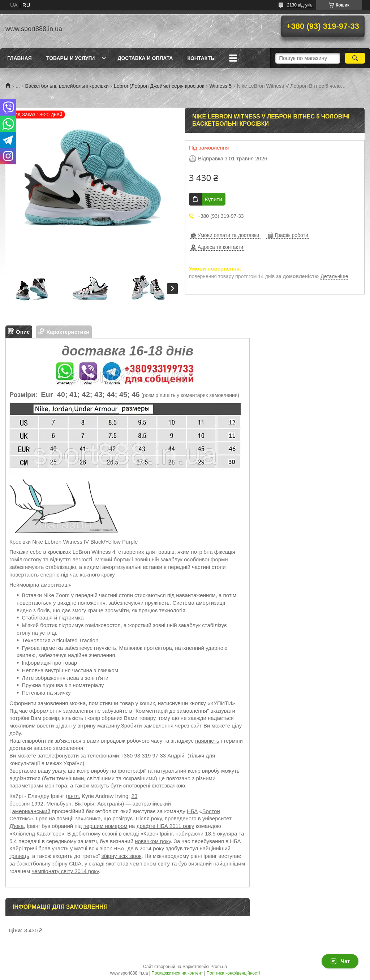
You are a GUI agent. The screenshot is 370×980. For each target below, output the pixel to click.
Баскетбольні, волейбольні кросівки (67, 86)
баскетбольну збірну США (49, 864)
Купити (214, 199)
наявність (207, 741)
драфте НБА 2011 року (165, 826)
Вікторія (84, 804)
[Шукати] (355, 58)
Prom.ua (219, 967)
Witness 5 (221, 86)
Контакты (201, 58)
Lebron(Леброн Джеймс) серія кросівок (159, 86)
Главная (20, 58)
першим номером (106, 826)
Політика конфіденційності (233, 973)
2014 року (152, 848)
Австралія (110, 804)
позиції (65, 818)
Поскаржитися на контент (177, 973)
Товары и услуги (71, 58)
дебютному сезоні (95, 834)
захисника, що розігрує (104, 818)
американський (31, 811)
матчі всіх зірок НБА (99, 848)
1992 (37, 804)
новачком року (153, 841)
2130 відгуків (300, 5)
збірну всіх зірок (122, 856)
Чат (340, 961)
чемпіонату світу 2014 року (65, 871)
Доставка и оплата (145, 58)
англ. (74, 796)
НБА (192, 811)
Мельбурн (59, 804)
